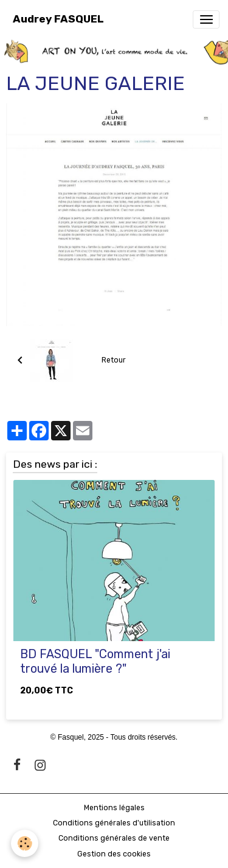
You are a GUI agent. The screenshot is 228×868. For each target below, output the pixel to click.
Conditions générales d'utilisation (114, 823)
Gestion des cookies (114, 854)
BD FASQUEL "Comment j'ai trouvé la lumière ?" (95, 661)
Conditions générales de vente (114, 838)
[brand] (58, 19)
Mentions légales (114, 808)
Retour (114, 360)
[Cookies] (25, 843)
